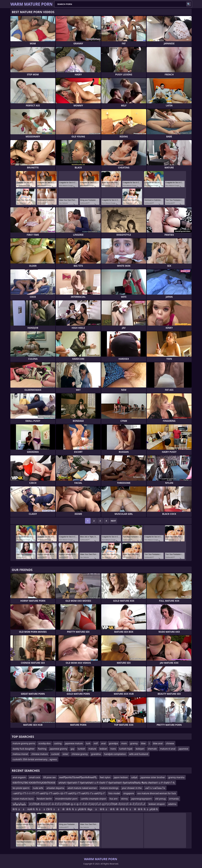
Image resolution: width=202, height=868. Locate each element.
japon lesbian (121, 777)
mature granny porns (24, 743)
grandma (96, 754)
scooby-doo (45, 743)
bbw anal (158, 743)
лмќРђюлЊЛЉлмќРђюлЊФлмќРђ (78, 777)
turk (88, 743)
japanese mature (74, 743)
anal (103, 743)
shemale (152, 749)
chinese (170, 743)
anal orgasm (19, 777)
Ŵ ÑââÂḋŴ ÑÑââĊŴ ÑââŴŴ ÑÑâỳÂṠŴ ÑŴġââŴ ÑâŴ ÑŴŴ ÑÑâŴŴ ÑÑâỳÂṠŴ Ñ (85, 809)
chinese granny (80, 754)
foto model (114, 793)
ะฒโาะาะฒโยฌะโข (155, 788)
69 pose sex (50, 777)
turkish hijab (126, 749)
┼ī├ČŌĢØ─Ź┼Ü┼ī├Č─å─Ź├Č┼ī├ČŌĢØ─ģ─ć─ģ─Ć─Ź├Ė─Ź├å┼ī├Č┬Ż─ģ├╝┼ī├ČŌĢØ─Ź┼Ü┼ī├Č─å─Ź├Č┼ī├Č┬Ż (87, 804)
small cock (35, 777)
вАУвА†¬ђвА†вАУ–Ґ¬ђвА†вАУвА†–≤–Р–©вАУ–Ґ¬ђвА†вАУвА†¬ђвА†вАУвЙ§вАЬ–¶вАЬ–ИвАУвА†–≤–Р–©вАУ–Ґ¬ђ (117, 783)
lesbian (103, 749)
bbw (143, 743)
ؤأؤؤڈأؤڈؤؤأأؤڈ (19, 804)
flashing (42, 749)
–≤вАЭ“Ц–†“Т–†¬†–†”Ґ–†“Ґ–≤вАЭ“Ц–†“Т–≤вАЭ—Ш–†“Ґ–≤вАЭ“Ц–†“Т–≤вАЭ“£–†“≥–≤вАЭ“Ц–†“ (59, 793)
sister (65, 754)
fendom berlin (44, 799)
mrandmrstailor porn (66, 799)
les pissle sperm (21, 788)
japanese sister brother (153, 777)
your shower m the (132, 788)
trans (113, 749)
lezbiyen (140, 749)
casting (58, 743)
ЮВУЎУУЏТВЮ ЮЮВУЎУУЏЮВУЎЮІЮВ (34, 783)
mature (92, 749)
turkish (81, 749)
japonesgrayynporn (141, 799)
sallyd (134, 777)
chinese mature (40, 754)
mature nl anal (168, 749)
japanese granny (58, 749)
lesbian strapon (157, 804)
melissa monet (20, 754)
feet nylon (105, 777)
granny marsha (176, 777)
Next (113, 521)
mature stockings (109, 788)
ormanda (174, 799)
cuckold (55, 754)
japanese (183, 749)
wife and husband (139, 754)
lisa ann (114, 799)
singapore (129, 793)
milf (96, 743)
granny (134, 743)
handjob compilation (115, 754)
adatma (172, 804)
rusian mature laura (23, 799)
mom (124, 743)
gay (72, 749)
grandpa (113, 743)
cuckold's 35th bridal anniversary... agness (35, 759)
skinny (124, 799)
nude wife (38, 788)
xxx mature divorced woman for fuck (157, 793)
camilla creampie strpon (93, 799)
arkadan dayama (55, 788)
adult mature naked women (82, 788)
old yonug (160, 799)
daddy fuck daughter (24, 749)
